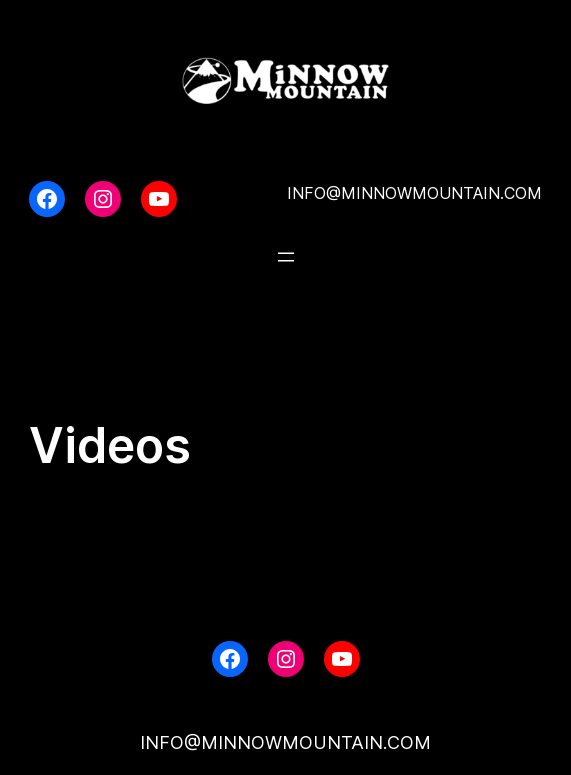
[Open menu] (286, 257)
